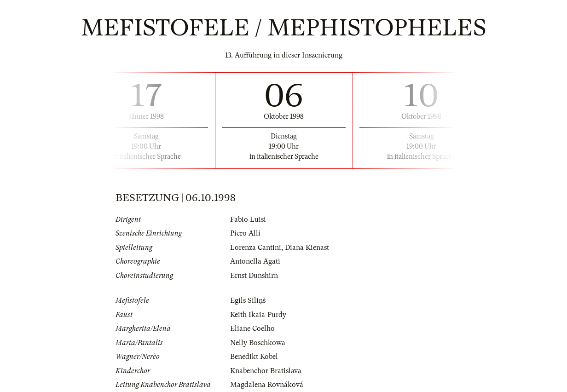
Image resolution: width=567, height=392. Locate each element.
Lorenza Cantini (256, 248)
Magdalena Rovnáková (267, 385)
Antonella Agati (255, 261)
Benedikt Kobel (254, 357)
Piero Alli (245, 233)
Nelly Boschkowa (258, 343)
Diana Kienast (307, 248)
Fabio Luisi (248, 219)
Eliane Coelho (252, 329)
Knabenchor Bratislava (266, 371)
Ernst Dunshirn (254, 276)
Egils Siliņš (248, 300)
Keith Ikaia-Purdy (258, 315)
